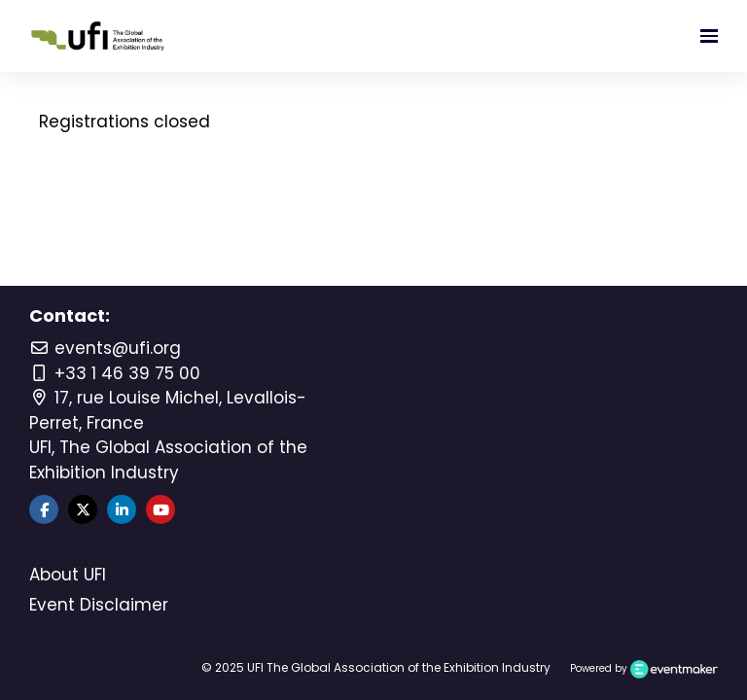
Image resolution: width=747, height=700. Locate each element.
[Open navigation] (709, 36)
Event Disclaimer (99, 605)
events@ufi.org (105, 348)
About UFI (68, 575)
